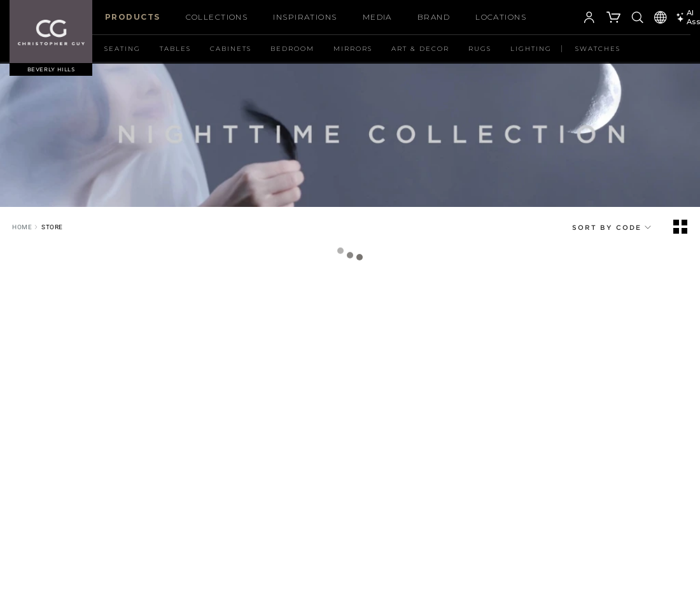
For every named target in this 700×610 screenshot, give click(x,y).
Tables (175, 49)
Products (133, 17)
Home (22, 227)
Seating (122, 49)
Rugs (480, 49)
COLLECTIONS (217, 17)
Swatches (598, 49)
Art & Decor (420, 49)
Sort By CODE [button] (612, 228)
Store (52, 227)
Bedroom (292, 49)
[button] (570, 19)
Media (377, 17)
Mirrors (353, 49)
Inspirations (305, 17)
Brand (434, 17)
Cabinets (231, 49)
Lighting (531, 49)
